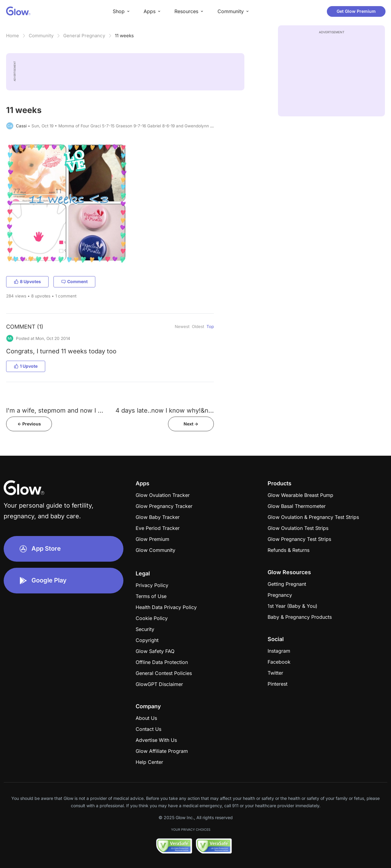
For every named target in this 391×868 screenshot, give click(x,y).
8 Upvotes (27, 281)
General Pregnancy (84, 36)
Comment (74, 281)
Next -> (191, 424)
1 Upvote (26, 366)
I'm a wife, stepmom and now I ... (55, 410)
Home (13, 36)
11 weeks (124, 36)
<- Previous (29, 424)
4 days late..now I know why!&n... (165, 410)
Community (41, 36)
